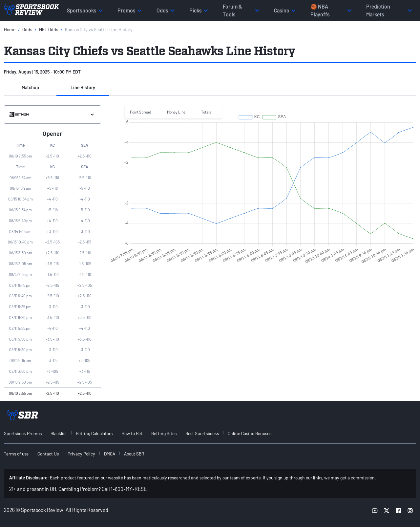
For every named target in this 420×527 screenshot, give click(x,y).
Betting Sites (164, 433)
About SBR (134, 454)
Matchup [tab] (30, 87)
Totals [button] (206, 112)
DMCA (110, 454)
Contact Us (48, 454)
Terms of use (16, 454)
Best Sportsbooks (202, 433)
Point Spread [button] (141, 112)
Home (10, 29)
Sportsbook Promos (23, 433)
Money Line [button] (176, 112)
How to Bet (132, 433)
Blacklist (59, 433)
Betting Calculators (94, 433)
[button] (30, 88)
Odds (27, 29)
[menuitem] (27, 433)
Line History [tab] (83, 87)
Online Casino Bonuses (250, 433)
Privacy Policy (81, 454)
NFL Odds (49, 29)
